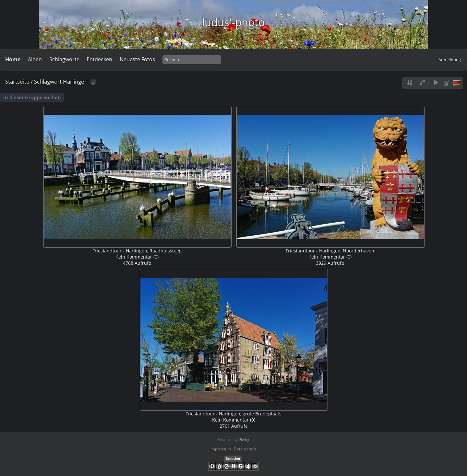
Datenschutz (245, 449)
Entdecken (99, 59)
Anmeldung (450, 60)
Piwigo (245, 440)
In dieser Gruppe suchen (32, 97)
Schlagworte (64, 59)
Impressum (221, 449)
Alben (35, 59)
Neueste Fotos (137, 59)
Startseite (17, 81)
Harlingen (75, 81)
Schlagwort (48, 81)
